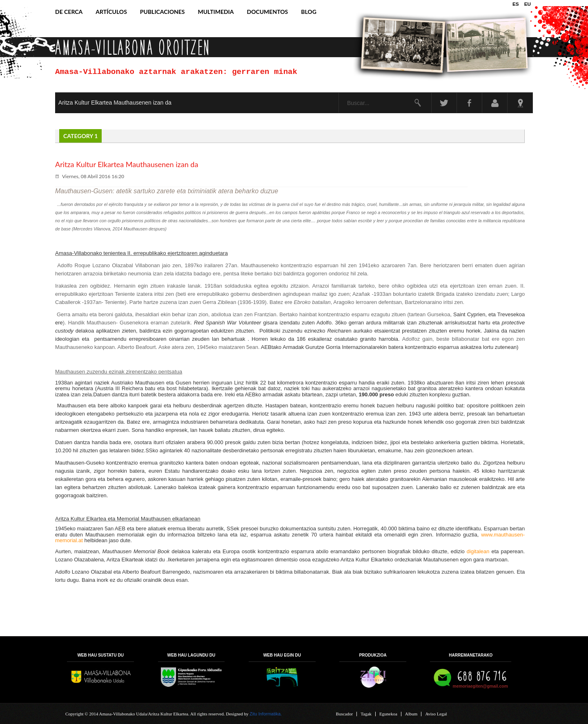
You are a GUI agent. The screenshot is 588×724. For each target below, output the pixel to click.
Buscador (345, 714)
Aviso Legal (436, 714)
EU (528, 4)
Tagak (366, 714)
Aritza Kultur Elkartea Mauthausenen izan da (115, 103)
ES (516, 4)
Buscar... (339, 93)
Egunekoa (388, 714)
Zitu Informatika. (266, 714)
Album (411, 714)
